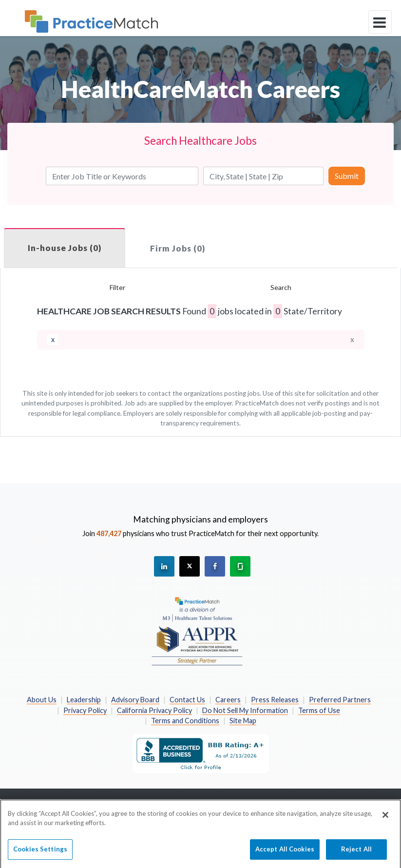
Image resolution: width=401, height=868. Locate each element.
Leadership (84, 700)
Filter (117, 287)
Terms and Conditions (185, 721)
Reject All (356, 853)
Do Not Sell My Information (245, 710)
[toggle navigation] (380, 22)
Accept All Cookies (285, 853)
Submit (347, 176)
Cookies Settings (40, 853)
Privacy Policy (85, 710)
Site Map (243, 721)
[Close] (385, 819)
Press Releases (275, 700)
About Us (42, 700)
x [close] (352, 339)
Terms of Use (319, 710)
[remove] (53, 340)
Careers (228, 700)
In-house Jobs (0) (65, 248)
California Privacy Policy (154, 710)
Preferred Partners (340, 700)
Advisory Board (135, 700)
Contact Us (187, 700)
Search (281, 287)
